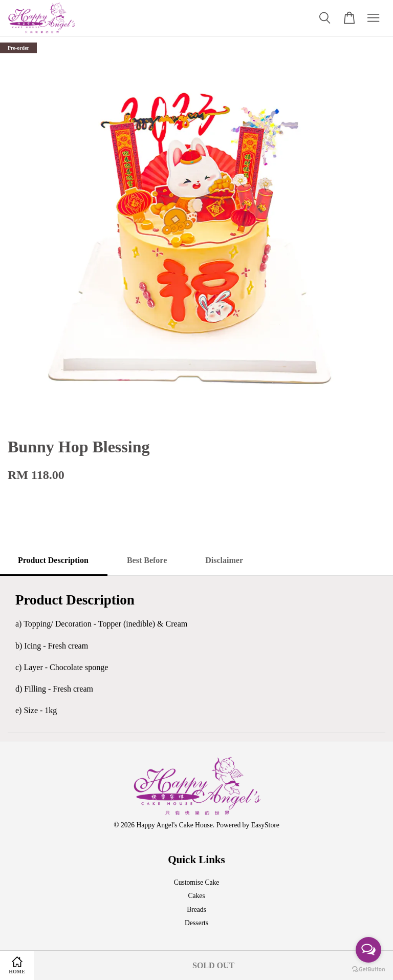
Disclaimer (224, 560)
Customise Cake (197, 882)
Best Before (147, 560)
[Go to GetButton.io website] (368, 969)
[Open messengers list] (368, 950)
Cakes (196, 896)
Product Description (53, 560)
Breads (196, 910)
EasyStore (265, 825)
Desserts (196, 923)
